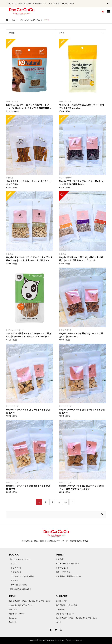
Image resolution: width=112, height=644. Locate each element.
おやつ (14, 564)
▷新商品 (60, 559)
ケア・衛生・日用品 (19, 585)
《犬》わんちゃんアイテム (20, 559)
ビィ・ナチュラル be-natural (67, 564)
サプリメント (16, 572)
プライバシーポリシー (65, 614)
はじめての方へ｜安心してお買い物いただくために (29, 601)
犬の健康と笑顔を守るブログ (21, 605)
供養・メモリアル (63, 572)
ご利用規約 (60, 610)
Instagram (13, 618)
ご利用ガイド (61, 601)
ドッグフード (16, 568)
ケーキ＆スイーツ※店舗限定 (22, 576)
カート (59, 622)
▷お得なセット (62, 568)
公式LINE (13, 610)
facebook (13, 622)
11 (66, 502)
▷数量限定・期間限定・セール (68, 576)
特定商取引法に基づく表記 (67, 605)
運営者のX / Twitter (17, 614)
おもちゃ (14, 580)
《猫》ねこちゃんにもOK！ (20, 589)
